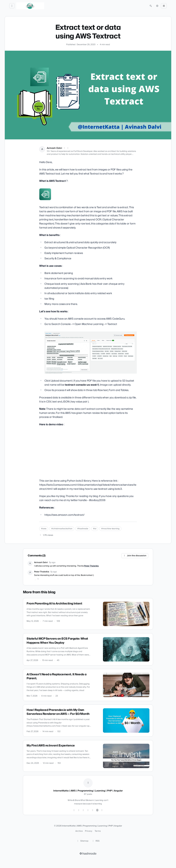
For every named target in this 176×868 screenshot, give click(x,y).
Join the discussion (135, 556)
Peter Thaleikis (91, 566)
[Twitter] (74, 810)
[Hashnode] (102, 810)
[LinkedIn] (68, 148)
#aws (44, 529)
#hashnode (83, 529)
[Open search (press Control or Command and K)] (151, 6)
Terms (98, 831)
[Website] (97, 810)
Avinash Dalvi (54, 148)
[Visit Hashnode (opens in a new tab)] (88, 853)
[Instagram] (79, 810)
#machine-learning (110, 529)
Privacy (89, 831)
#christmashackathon (62, 529)
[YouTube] (93, 810)
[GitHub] (83, 810)
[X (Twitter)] (64, 148)
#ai (95, 529)
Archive (79, 831)
